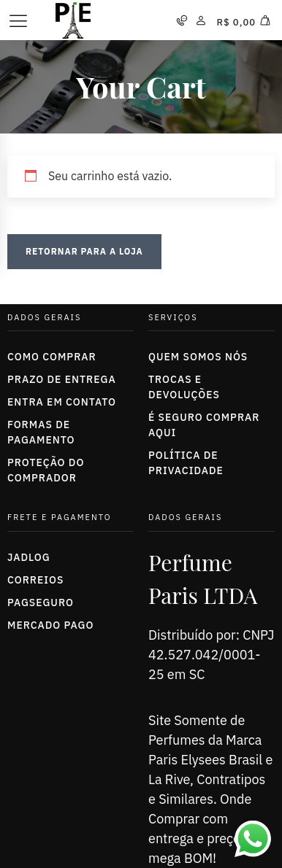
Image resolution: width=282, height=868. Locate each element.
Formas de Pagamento (41, 432)
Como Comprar (52, 357)
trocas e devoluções (184, 387)
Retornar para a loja (84, 251)
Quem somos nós (198, 357)
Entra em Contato (62, 402)
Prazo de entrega (62, 379)
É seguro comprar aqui (204, 425)
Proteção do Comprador (46, 470)
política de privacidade (186, 463)
